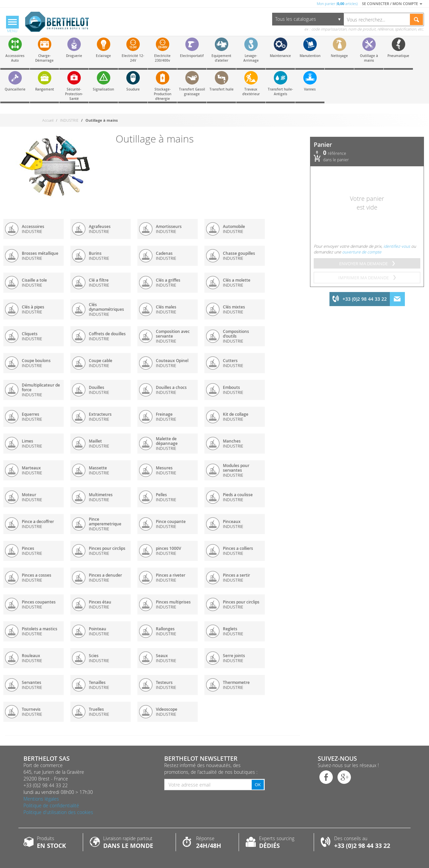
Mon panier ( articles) (337, 4)
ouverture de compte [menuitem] (362, 252)
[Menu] (12, 25)
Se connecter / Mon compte (392, 4)
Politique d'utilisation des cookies (58, 812)
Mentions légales (41, 799)
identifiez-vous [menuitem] (397, 246)
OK (258, 785)
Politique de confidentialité (51, 805)
